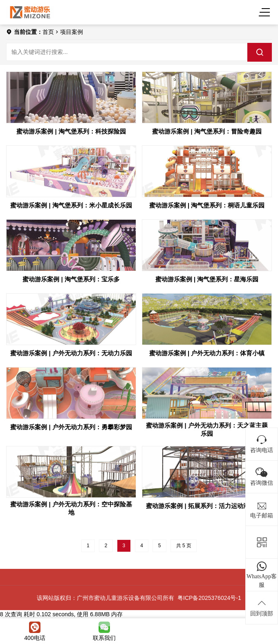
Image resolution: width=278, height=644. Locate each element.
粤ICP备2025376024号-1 (209, 598)
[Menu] (266, 12)
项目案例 (72, 32)
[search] (260, 52)
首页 (48, 32)
